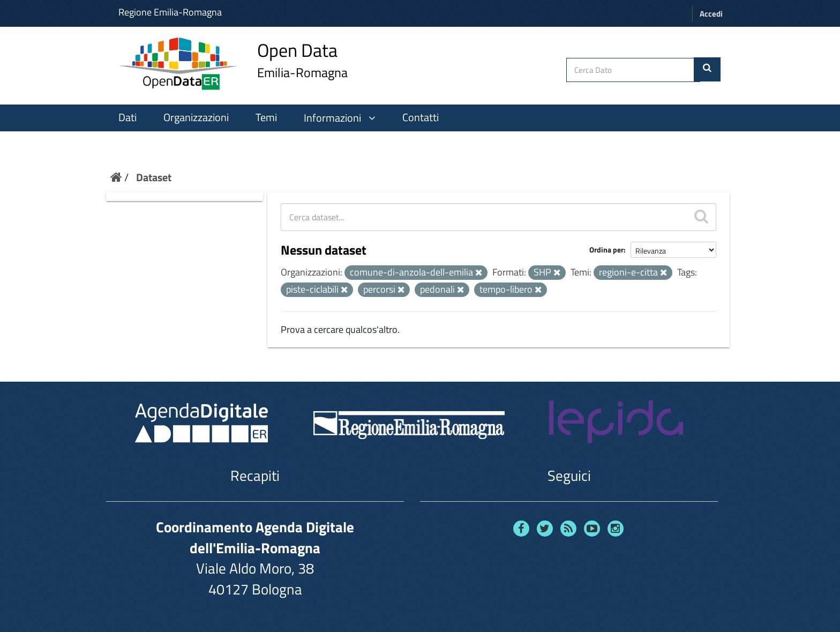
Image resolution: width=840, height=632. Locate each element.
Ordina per (606, 250)
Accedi (711, 14)
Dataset (154, 177)
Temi (266, 117)
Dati (127, 117)
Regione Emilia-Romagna (170, 12)
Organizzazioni (196, 117)
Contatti (421, 117)
